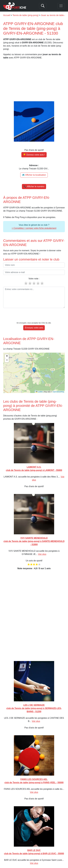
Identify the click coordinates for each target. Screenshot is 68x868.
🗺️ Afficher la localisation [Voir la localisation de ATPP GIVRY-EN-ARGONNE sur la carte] (34, 175)
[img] (34, 365)
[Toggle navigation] (61, 6)
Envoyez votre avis (34, 319)
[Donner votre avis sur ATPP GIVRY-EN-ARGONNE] (34, 155)
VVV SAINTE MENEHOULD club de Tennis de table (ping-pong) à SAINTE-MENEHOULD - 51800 (34, 533)
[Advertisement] (34, 80)
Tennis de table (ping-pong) (26, 15)
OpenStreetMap (58, 384)
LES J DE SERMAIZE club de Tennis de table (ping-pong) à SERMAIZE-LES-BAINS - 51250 (34, 700)
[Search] (43, 6)
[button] (34, 362)
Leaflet (39, 384)
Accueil (7, 15)
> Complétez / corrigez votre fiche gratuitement (34, 228)
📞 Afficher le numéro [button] (34, 186)
